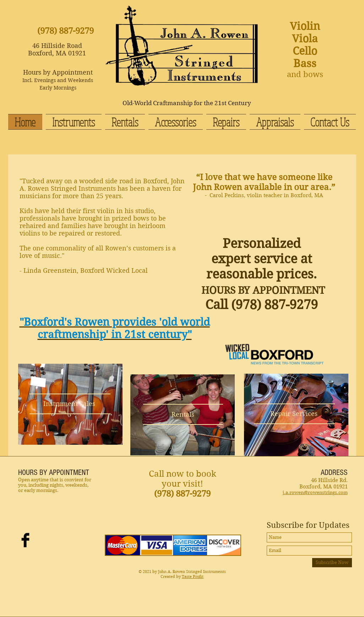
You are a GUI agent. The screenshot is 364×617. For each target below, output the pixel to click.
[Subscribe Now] (332, 563)
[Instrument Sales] (69, 404)
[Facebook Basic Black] (25, 540)
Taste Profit (193, 577)
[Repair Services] (294, 414)
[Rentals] (183, 414)
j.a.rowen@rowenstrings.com (315, 492)
